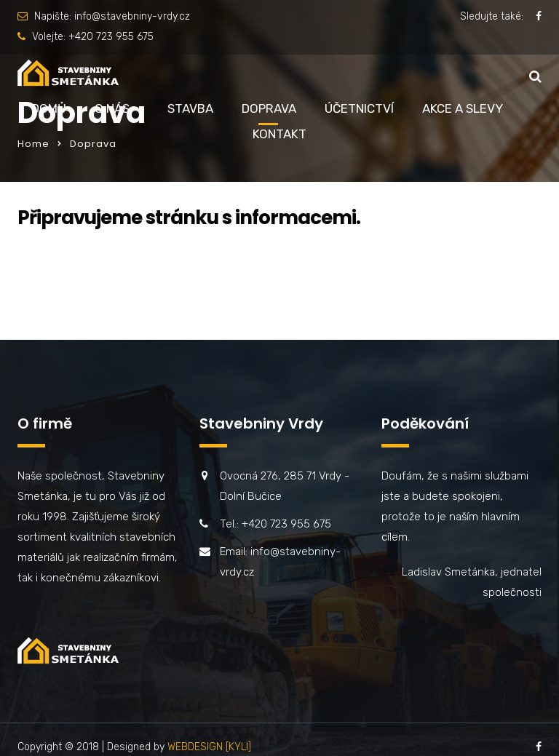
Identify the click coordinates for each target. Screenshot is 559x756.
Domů (49, 108)
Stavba (190, 108)
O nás (112, 108)
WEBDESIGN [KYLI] (209, 747)
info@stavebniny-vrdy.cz (132, 16)
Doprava (269, 108)
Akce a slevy (463, 108)
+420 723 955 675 (111, 37)
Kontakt (279, 134)
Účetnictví (359, 108)
